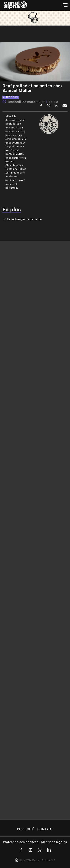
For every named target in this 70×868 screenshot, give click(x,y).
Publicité (26, 829)
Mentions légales (54, 842)
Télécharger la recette (22, 219)
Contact (45, 829)
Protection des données (21, 842)
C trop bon (11, 97)
